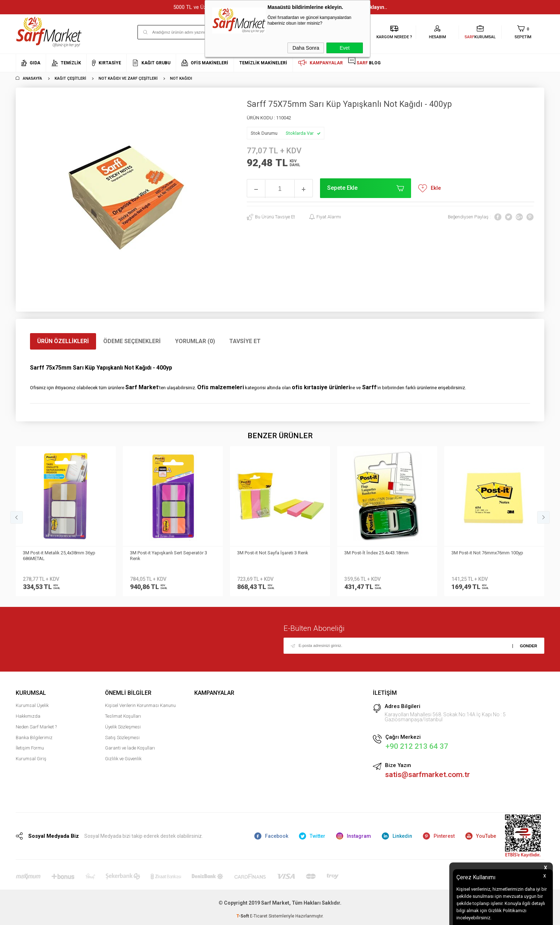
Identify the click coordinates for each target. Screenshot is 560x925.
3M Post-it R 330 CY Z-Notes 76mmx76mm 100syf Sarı (480, 556)
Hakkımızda (28, 716)
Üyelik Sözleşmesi (123, 727)
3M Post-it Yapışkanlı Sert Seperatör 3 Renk (61, 556)
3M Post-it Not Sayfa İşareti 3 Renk (166, 553)
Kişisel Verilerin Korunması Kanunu (140, 705)
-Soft (243, 916)
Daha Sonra (306, 48)
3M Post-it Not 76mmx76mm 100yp (380, 553)
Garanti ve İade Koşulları (130, 748)
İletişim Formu (30, 748)
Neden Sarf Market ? (36, 727)
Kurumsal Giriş (31, 759)
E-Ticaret (259, 916)
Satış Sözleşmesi (122, 738)
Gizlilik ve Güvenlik (123, 759)
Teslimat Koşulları (123, 716)
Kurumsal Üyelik (32, 705)
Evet (345, 48)
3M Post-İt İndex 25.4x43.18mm (269, 553)
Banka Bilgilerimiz (34, 738)
